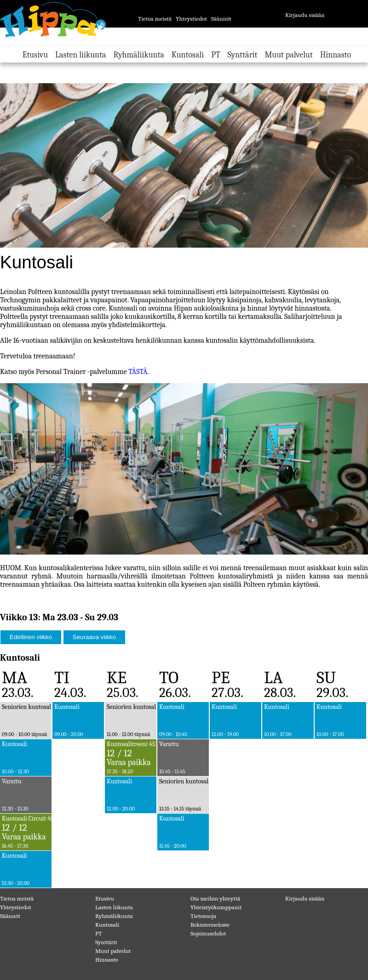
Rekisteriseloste (210, 925)
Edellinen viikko (31, 637)
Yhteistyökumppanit (216, 907)
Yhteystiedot (191, 19)
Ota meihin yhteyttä (215, 898)
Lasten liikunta (80, 55)
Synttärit (243, 55)
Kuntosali (188, 55)
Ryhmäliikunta (138, 55)
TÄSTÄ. (138, 372)
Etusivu (35, 55)
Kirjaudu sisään (305, 15)
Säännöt (221, 19)
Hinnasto (336, 55)
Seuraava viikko (94, 637)
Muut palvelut (288, 55)
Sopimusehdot (208, 933)
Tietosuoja (203, 916)
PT (216, 55)
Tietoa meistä (155, 19)
